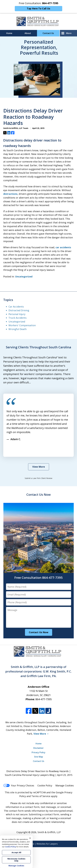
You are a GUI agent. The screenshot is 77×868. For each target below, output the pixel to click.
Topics (8, 300)
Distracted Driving (19, 310)
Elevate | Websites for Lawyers (39, 844)
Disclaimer (39, 748)
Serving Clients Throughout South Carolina (39, 347)
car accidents (63, 247)
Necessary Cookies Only (16, 860)
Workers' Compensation (22, 325)
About (28, 33)
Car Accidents (16, 307)
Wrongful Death (18, 329)
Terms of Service (41, 796)
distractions (10, 194)
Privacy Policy (39, 752)
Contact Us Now (39, 494)
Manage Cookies (65, 785)
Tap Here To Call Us (38, 8)
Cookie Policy (45, 785)
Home (9, 33)
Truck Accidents (18, 318)
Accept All (16, 852)
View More (39, 467)
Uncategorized (24, 276)
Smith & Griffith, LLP (49, 832)
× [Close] (30, 838)
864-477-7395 (44, 699)
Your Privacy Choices (19, 785)
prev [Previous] (8, 453)
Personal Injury (17, 314)
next (19, 453)
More (69, 33)
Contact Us (48, 33)
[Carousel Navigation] (14, 452)
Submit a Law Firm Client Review (39, 478)
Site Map (39, 757)
